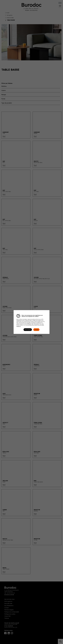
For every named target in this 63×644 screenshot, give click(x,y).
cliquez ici (19, 326)
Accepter (36, 330)
